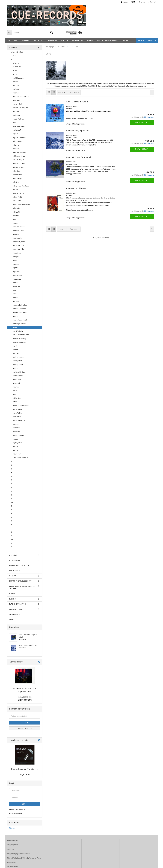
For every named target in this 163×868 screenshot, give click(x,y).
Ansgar (16, 257)
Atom (15, 402)
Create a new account (17, 810)
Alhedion (16, 171)
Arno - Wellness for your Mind (80, 157)
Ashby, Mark (18, 361)
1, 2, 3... (14, 56)
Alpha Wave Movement (22, 205)
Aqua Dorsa (17, 275)
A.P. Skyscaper (19, 78)
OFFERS (12, 594)
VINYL (12, 620)
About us (152, 40)
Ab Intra (16, 85)
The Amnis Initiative (20, 458)
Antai (15, 260)
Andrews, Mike (19, 249)
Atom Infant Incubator (21, 406)
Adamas (16, 93)
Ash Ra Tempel (19, 357)
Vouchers (11, 849)
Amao (15, 223)
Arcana (16, 294)
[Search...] (10, 33)
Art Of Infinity (18, 331)
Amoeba (16, 234)
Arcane (16, 298)
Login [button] (142, 2)
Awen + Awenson (20, 435)
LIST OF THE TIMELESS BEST (108, 40)
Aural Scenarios (19, 420)
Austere (16, 424)
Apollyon (16, 272)
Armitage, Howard (20, 324)
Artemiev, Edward (20, 342)
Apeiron (16, 264)
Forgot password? (16, 813)
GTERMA (90, 40)
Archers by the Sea (20, 305)
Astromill (16, 383)
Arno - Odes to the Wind (77, 102)
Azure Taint (17, 454)
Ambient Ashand (19, 227)
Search (141, 40)
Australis (16, 428)
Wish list (152, 2)
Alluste (16, 190)
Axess (15, 439)
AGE (15, 123)
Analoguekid (18, 238)
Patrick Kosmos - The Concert (25, 769)
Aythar (16, 446)
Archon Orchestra (20, 309)
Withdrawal (11, 862)
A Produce (17, 67)
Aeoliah (16, 111)
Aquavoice (17, 279)
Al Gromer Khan (19, 156)
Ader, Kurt (17, 100)
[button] (133, 2)
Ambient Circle (19, 231)
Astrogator (17, 379)
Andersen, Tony (19, 242)
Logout (124, 2)
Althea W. (17, 212)
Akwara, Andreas (19, 152)
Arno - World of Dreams (77, 188)
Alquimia (16, 208)
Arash (15, 283)
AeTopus (16, 115)
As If (15, 346)
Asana (16, 350)
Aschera (16, 353)
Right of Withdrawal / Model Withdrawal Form (24, 858)
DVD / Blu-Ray (39, 40)
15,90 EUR (25, 774)
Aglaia (15, 134)
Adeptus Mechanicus (21, 97)
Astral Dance (18, 376)
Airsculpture (18, 141)
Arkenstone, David (20, 320)
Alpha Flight (17, 197)
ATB (15, 394)
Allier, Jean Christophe (21, 186)
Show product (142, 123)
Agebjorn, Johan (19, 126)
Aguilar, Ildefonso (20, 138)
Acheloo (16, 89)
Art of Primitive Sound (21, 335)
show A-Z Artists (17, 52)
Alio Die (16, 182)
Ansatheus (17, 253)
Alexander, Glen (19, 163)
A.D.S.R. (16, 70)
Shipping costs (13, 845)
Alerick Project (19, 160)
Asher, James (18, 365)
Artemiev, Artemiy (20, 339)
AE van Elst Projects (20, 108)
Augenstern (17, 409)
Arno (15, 327)
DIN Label (25, 40)
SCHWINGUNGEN (16, 609)
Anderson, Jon (18, 245)
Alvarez (16, 216)
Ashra (15, 368)
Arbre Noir (17, 286)
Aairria (16, 82)
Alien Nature (18, 175)
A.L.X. (15, 74)
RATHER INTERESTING (18, 604)
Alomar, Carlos (18, 193)
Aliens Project (18, 178)
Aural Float (17, 417)
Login (25, 804)
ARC (15, 290)
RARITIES (13, 599)
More (126, 40)
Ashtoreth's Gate (19, 372)
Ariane (16, 316)
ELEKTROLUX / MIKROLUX (58, 40)
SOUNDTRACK (15, 614)
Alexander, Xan (19, 167)
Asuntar (16, 387)
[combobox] (62, 92)
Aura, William (18, 413)
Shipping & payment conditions (19, 854)
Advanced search (25, 728)
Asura (15, 391)
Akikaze (16, 149)
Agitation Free (18, 130)
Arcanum (17, 301)
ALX (15, 219)
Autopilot (16, 432)
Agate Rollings (18, 119)
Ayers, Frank (18, 443)
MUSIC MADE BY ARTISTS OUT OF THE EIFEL (22, 587)
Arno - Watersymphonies (77, 131)
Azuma (16, 450)
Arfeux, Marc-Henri (20, 312)
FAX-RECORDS (77, 40)
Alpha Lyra (17, 201)
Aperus (16, 268)
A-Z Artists (12, 40)
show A (16, 63)
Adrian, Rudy (18, 104)
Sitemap (12, 828)
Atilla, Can (17, 398)
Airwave (16, 145)
